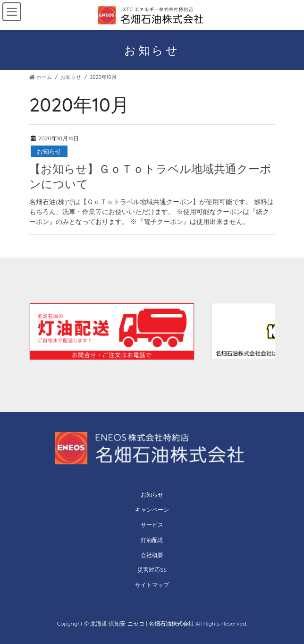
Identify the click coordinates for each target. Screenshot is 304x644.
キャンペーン (152, 510)
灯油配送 (152, 540)
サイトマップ (152, 585)
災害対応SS (152, 570)
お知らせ (49, 151)
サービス (152, 525)
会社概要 (152, 555)
